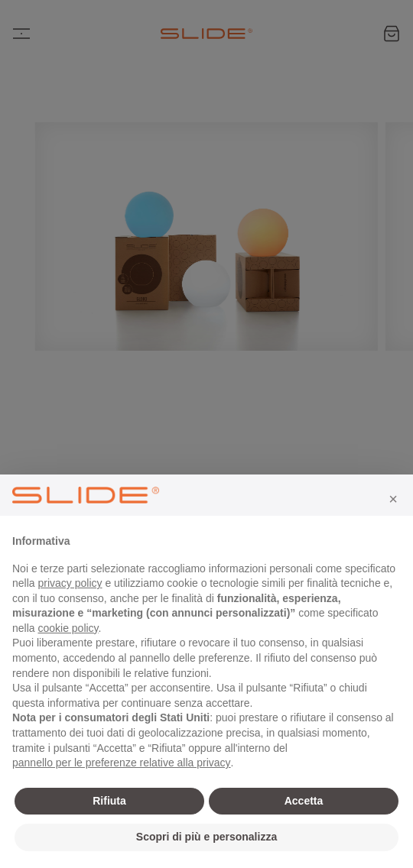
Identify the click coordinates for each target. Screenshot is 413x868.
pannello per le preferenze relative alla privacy (122, 763)
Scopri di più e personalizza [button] (206, 837)
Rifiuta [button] (109, 801)
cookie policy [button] (68, 628)
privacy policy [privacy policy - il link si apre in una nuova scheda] (70, 583)
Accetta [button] (304, 801)
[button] (393, 499)
